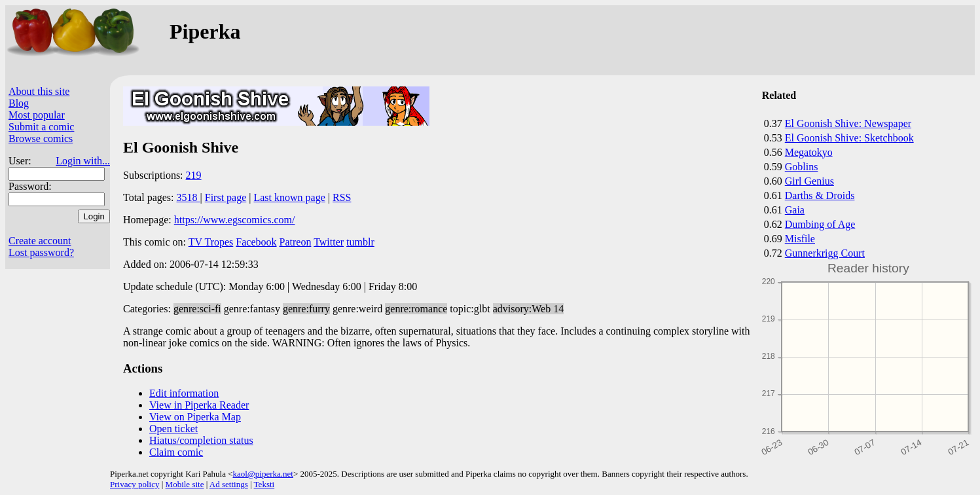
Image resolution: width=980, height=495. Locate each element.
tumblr (360, 242)
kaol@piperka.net (263, 474)
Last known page (289, 197)
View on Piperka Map (195, 417)
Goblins (802, 167)
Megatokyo (809, 152)
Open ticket (173, 429)
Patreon (296, 242)
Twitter (329, 242)
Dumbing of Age (820, 224)
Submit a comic (41, 127)
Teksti (264, 484)
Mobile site (185, 484)
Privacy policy (135, 484)
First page (226, 197)
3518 (189, 197)
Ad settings (229, 484)
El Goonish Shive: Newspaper (848, 123)
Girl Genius (809, 181)
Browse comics (41, 138)
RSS (342, 197)
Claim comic (176, 452)
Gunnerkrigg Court (825, 253)
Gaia (795, 210)
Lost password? (41, 252)
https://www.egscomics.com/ (235, 220)
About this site (39, 91)
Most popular (37, 115)
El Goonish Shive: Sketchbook (849, 138)
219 (194, 175)
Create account (40, 241)
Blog (19, 103)
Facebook (256, 242)
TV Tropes (211, 242)
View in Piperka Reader (199, 405)
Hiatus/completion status (201, 440)
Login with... (83, 161)
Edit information (184, 393)
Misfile (800, 239)
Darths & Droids (820, 195)
